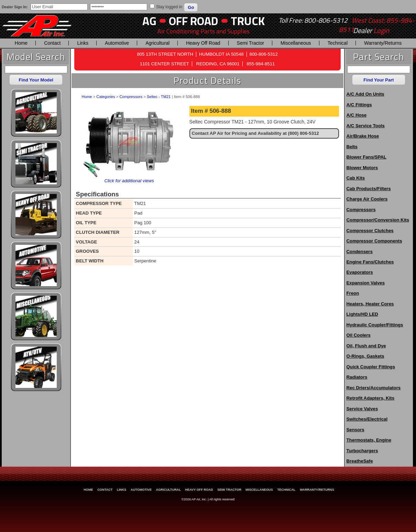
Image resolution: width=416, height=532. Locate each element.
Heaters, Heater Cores (370, 304)
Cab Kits (356, 178)
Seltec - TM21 (159, 97)
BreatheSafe (360, 461)
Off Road (194, 21)
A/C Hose (357, 115)
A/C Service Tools (366, 126)
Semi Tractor (250, 43)
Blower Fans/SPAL (366, 157)
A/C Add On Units (365, 94)
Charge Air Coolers (367, 199)
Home (21, 43)
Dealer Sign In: (15, 7)
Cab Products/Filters (369, 189)
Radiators (357, 377)
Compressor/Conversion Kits (378, 220)
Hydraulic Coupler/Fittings (375, 325)
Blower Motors (362, 168)
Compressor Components (374, 241)
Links (83, 43)
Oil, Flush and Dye (366, 346)
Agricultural (157, 43)
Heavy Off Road (203, 43)
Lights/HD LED (362, 314)
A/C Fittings (359, 105)
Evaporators (360, 272)
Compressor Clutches (370, 231)
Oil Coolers (359, 335)
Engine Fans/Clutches (370, 262)
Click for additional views (129, 181)
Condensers (360, 252)
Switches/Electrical (367, 419)
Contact (52, 43)
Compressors (131, 97)
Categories (106, 97)
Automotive (117, 43)
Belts (352, 147)
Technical (338, 43)
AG (149, 21)
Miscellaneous (296, 43)
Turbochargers (362, 451)
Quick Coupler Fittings (371, 367)
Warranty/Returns (383, 43)
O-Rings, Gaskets (365, 356)
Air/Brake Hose (363, 136)
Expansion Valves (366, 283)
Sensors (355, 430)
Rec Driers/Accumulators (374, 388)
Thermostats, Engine (369, 440)
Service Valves (362, 409)
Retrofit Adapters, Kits (370, 398)
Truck (248, 21)
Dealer (371, 31)
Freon (353, 293)
